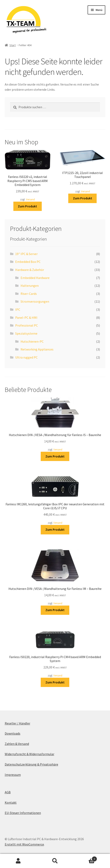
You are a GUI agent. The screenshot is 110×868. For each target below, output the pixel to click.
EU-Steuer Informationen (23, 813)
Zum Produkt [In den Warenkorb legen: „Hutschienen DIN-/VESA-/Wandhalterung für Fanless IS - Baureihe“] (55, 456)
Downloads (13, 733)
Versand (30, 199)
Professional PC (27, 325)
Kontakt (11, 802)
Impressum (13, 775)
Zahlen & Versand (17, 744)
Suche (55, 861)
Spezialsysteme (26, 333)
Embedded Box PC (28, 262)
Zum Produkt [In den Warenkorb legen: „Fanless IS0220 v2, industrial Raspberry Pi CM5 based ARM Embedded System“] (27, 206)
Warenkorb (85, 858)
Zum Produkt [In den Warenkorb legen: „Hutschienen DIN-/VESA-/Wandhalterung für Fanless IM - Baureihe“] (55, 610)
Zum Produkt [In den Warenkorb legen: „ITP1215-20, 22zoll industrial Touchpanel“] (83, 198)
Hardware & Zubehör (30, 270)
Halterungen (30, 286)
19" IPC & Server (26, 254)
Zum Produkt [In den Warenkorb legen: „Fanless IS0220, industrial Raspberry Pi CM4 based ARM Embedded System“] (55, 682)
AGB (8, 792)
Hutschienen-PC (32, 341)
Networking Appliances (37, 349)
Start (13, 45)
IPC (18, 309)
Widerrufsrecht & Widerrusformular (30, 754)
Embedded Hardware (35, 278)
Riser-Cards (29, 294)
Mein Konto (18, 861)
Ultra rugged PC (26, 357)
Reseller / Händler (17, 723)
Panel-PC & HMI (26, 318)
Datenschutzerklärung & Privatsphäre (31, 764)
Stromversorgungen (35, 301)
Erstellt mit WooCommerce (24, 844)
